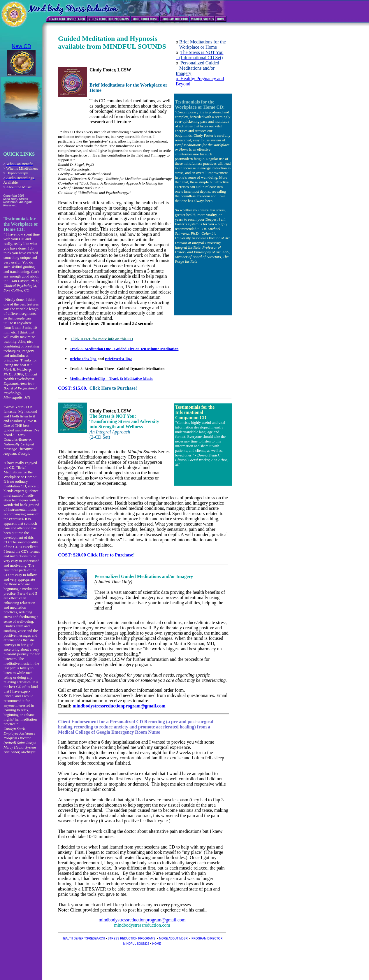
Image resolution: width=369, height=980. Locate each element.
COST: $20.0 (71, 555)
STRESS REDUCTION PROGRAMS (131, 938)
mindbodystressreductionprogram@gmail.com (119, 706)
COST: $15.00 (72, 388)
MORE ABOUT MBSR (173, 938)
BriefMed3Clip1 (83, 359)
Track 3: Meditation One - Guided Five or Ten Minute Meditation (124, 349)
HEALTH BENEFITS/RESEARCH (84, 938)
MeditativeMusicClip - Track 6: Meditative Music (111, 379)
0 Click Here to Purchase (108, 555)
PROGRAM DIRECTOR (207, 938)
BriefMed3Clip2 (118, 359)
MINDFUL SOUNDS (136, 944)
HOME (157, 944)
